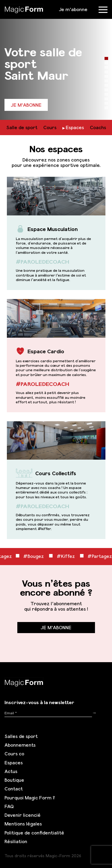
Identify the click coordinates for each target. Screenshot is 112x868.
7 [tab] (106, 85)
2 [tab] (106, 63)
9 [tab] (106, 94)
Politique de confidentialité (34, 833)
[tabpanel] (56, 60)
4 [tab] (106, 72)
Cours (50, 127)
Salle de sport (22, 127)
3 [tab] (106, 67)
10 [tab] (106, 99)
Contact (14, 789)
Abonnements (20, 745)
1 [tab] (106, 58)
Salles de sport (21, 736)
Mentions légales (23, 824)
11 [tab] (106, 103)
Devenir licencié (23, 815)
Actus (11, 771)
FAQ (9, 806)
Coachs (98, 127)
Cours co (14, 754)
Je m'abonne (73, 9)
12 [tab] (106, 108)
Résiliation (16, 841)
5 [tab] (106, 76)
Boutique (14, 780)
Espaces (75, 127)
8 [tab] (106, 90)
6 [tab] (106, 81)
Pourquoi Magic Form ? (30, 798)
